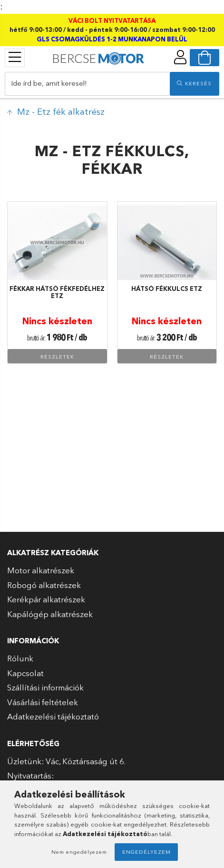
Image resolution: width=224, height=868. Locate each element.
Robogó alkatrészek (44, 585)
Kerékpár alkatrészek (46, 599)
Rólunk (20, 658)
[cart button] (205, 58)
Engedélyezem (146, 852)
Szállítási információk (45, 687)
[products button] (15, 57)
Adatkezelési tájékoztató (53, 716)
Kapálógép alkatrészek (50, 614)
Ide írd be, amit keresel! (49, 83)
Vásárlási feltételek (43, 702)
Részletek (57, 357)
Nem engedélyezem (79, 852)
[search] (195, 84)
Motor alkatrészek (41, 570)
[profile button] (180, 57)
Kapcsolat (25, 673)
